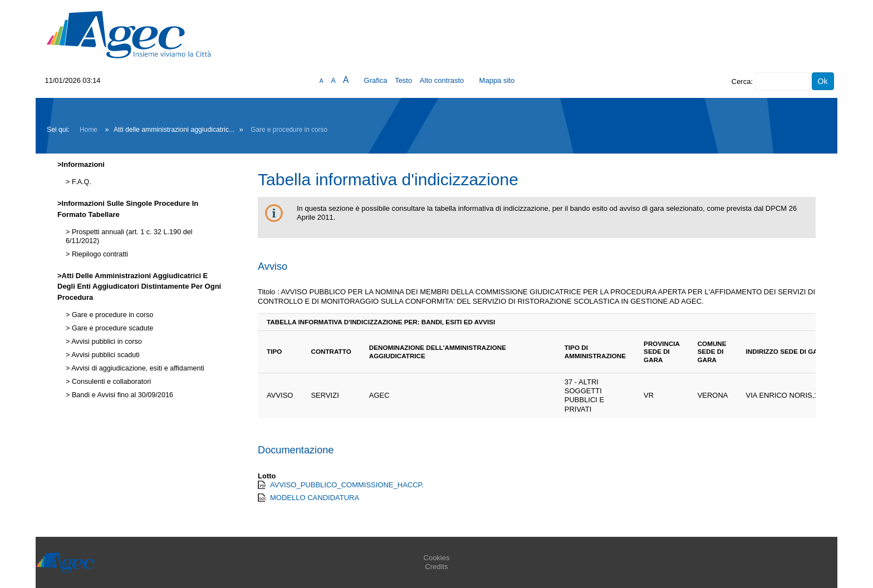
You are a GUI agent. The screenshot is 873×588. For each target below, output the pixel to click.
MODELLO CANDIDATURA (315, 498)
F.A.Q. (80, 182)
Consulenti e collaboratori (110, 382)
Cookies (437, 558)
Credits (436, 567)
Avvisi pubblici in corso (106, 342)
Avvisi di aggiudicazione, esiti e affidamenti (137, 368)
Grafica (376, 80)
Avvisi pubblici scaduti (104, 355)
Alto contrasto (442, 80)
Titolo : (269, 292)
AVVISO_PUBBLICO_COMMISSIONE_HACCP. (347, 485)
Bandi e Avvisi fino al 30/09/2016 (121, 395)
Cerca (741, 81)
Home (89, 130)
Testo (403, 80)
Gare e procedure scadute (111, 328)
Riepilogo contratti (99, 254)
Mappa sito (497, 80)
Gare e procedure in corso (289, 130)
